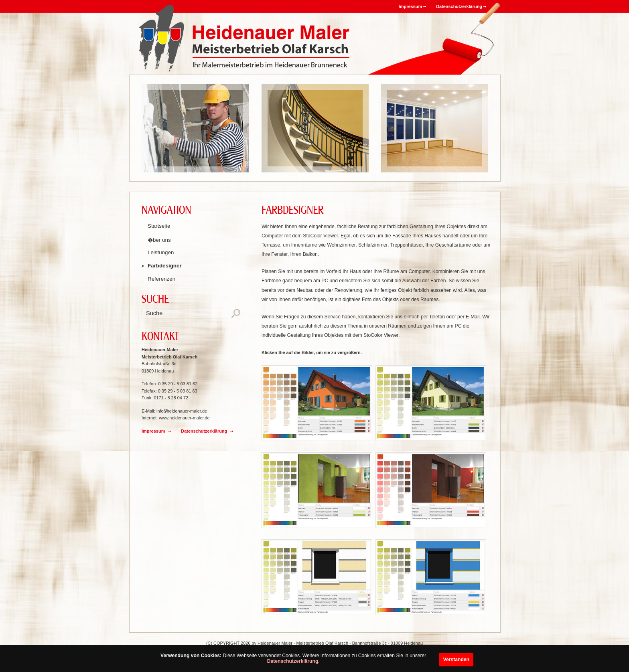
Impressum (410, 6)
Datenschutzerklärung (293, 661)
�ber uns (159, 240)
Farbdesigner (165, 266)
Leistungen (161, 252)
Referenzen (161, 279)
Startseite (159, 226)
